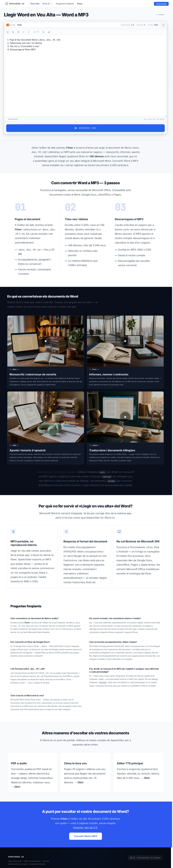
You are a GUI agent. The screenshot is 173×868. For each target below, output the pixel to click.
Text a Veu (35, 4)
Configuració (13, 119)
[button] (67, 25)
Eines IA (47, 4)
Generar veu (85, 128)
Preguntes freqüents (65, 4)
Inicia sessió (161, 4)
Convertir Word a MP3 (86, 836)
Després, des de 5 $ (85, 827)
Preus (80, 4)
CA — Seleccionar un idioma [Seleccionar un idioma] (145, 857)
